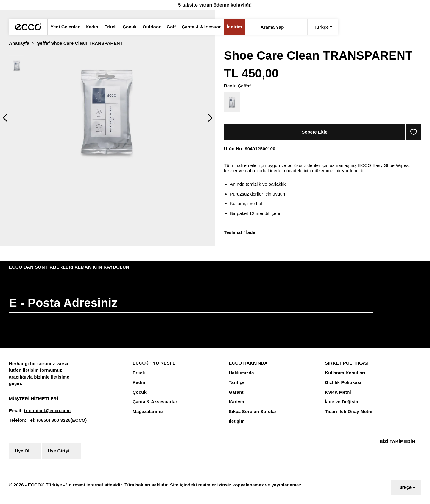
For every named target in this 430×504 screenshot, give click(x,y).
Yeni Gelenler (64, 27)
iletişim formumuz (41, 370)
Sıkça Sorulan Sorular (252, 412)
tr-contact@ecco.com (45, 411)
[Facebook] (381, 451)
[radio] (17, 65)
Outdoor (148, 27)
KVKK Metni (337, 393)
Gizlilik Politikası (342, 383)
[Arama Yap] (246, 27)
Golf (167, 27)
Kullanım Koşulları (344, 373)
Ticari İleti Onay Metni (348, 412)
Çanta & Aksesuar (196, 27)
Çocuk (126, 27)
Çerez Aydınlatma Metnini (130, 490)
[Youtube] (405, 451)
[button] (5, 118)
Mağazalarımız (148, 412)
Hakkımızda (241, 373)
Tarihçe (236, 383)
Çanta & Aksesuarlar (154, 402)
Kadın (90, 27)
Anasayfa (19, 43)
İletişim (236, 421)
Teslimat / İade (239, 232)
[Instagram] (392, 451)
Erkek (108, 27)
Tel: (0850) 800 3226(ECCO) (55, 421)
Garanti (236, 393)
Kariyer (236, 402)
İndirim (228, 27)
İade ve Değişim (341, 402)
